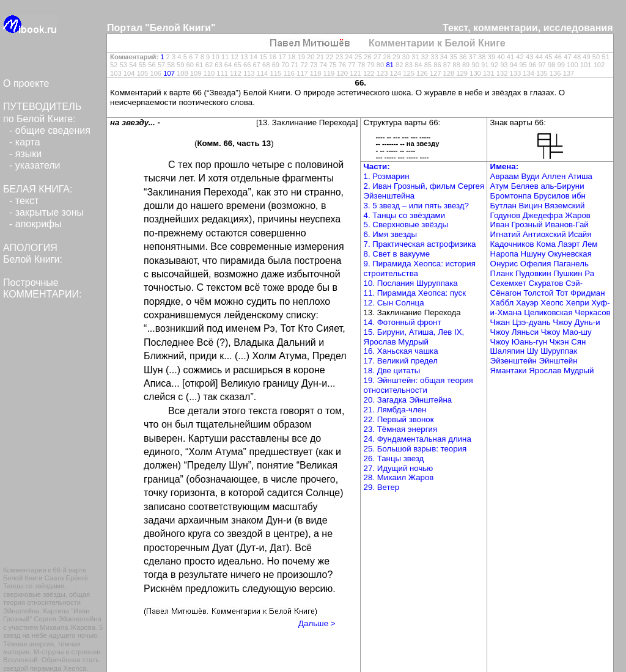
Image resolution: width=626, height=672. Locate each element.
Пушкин (569, 273)
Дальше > (317, 623)
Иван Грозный (518, 225)
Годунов (506, 215)
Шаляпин (509, 351)
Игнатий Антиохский (529, 234)
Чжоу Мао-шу (566, 332)
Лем (590, 244)
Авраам (506, 176)
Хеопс (553, 303)
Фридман (587, 293)
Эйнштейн (558, 361)
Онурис (505, 264)
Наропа (506, 254)
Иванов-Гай (567, 225)
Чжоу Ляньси (516, 332)
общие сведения (53, 130)
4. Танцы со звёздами (405, 215)
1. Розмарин (387, 176)
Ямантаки (510, 371)
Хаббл (503, 303)
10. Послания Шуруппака (411, 283)
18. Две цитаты (392, 371)
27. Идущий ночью (399, 468)
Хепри (578, 303)
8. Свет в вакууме (397, 254)
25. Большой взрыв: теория (415, 449)
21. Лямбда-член (395, 410)
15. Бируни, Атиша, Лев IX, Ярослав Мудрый (414, 337)
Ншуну (535, 254)
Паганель (571, 264)
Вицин (532, 206)
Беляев (526, 186)
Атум (501, 186)
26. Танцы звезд (394, 458)
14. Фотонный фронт (403, 322)
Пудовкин (534, 273)
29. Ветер (382, 487)
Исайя (580, 234)
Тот (563, 293)
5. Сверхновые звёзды (406, 225)
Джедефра (544, 215)
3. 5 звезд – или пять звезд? (416, 206)
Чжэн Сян (568, 342)
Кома (547, 244)
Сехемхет (510, 283)
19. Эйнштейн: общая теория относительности (418, 385)
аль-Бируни (562, 186)
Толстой (539, 293)
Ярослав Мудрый (561, 371)
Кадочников (514, 244)
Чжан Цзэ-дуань (522, 322)
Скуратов (547, 283)
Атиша (580, 176)
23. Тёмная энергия (401, 429)
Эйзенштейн (515, 361)
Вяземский (565, 206)
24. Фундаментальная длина (418, 439)
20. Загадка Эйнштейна (408, 400)
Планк (503, 273)
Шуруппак (559, 351)
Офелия (537, 264)
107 (169, 73)
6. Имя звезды (390, 234)
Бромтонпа (512, 196)
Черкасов (592, 312)
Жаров (578, 215)
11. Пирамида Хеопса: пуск (415, 293)
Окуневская (570, 254)
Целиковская (549, 312)
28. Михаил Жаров (399, 477)
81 (389, 65)
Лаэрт (570, 244)
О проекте (26, 83)
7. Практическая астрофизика (420, 244)
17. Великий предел (401, 361)
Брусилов (553, 196)
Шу (534, 351)
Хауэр (528, 303)
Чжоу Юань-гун (520, 342)
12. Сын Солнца (394, 303)
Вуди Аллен (544, 176)
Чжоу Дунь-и (576, 322)
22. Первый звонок (399, 419)
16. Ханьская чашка (401, 351)
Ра (589, 273)
